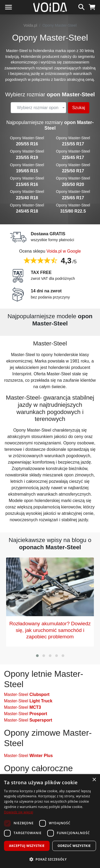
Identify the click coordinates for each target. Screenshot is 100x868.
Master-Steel (27, 694)
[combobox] (38, 108)
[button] (37, 656)
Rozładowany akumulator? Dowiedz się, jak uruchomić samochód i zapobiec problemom (50, 630)
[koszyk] (92, 6)
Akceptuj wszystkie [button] (27, 846)
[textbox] (38, 108)
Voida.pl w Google (64, 251)
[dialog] (50, 821)
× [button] (94, 780)
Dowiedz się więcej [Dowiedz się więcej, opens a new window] (19, 812)
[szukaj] (81, 6)
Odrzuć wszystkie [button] (74, 846)
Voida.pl (30, 25)
